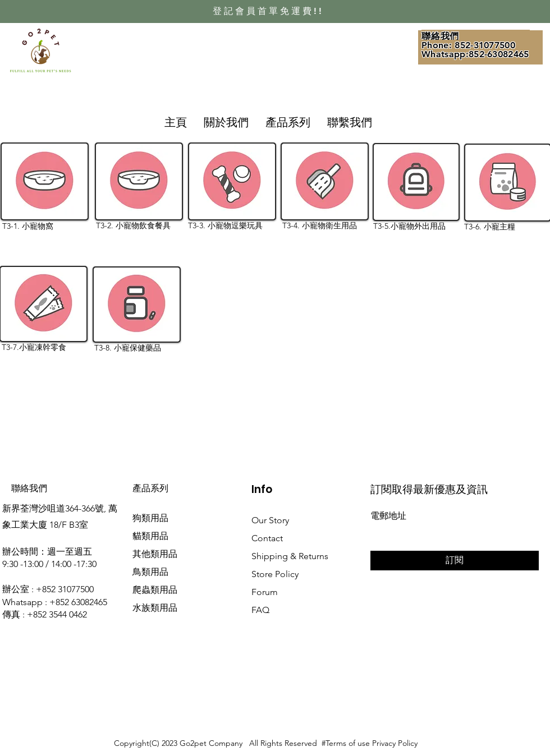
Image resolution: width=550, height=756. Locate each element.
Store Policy (275, 574)
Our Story (270, 520)
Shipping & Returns (290, 556)
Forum (265, 592)
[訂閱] (455, 561)
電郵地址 (388, 516)
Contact (267, 538)
